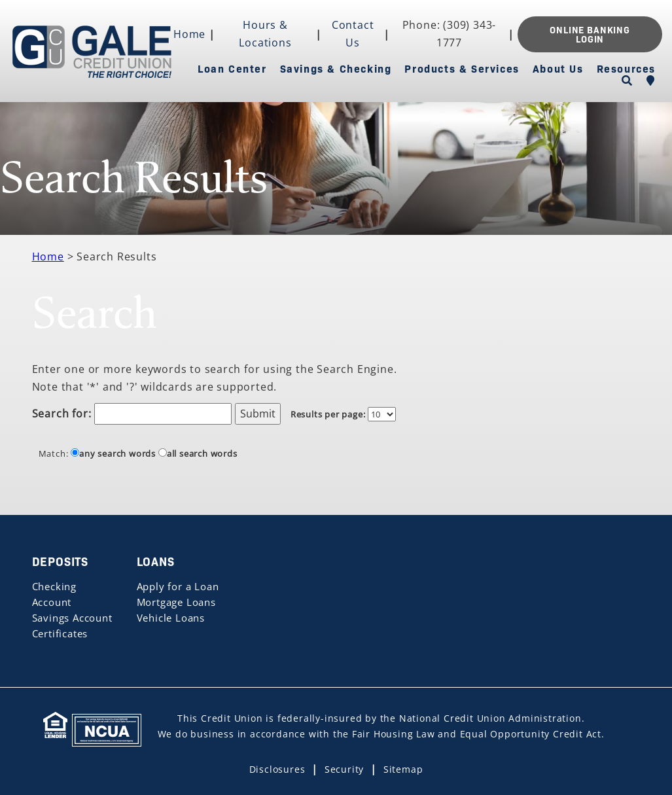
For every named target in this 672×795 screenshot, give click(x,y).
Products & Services (462, 68)
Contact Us (353, 34)
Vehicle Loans (171, 618)
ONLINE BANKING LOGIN (590, 34)
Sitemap (403, 769)
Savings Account (72, 618)
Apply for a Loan (178, 586)
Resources (626, 68)
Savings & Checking (336, 68)
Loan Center (232, 68)
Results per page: (328, 414)
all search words (198, 453)
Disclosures (277, 769)
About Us (558, 68)
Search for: (62, 414)
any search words (113, 453)
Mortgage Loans (176, 602)
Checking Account (54, 594)
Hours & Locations (265, 34)
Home (189, 34)
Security (344, 769)
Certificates (60, 633)
